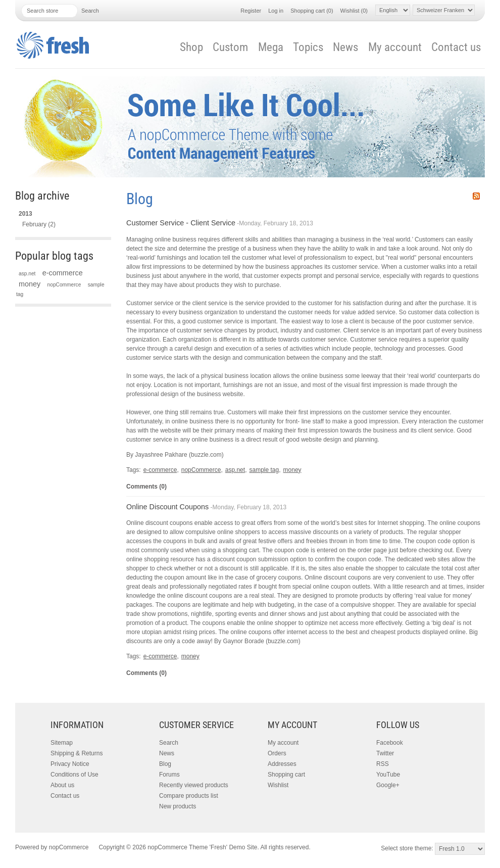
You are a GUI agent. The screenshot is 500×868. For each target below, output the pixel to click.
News (345, 47)
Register (251, 11)
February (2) (39, 224)
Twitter (385, 753)
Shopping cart (286, 775)
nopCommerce (64, 285)
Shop (191, 47)
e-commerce (63, 273)
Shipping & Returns (77, 753)
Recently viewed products (194, 785)
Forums (169, 775)
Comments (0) (146, 487)
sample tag (264, 470)
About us (62, 785)
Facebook (390, 743)
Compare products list (189, 796)
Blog (165, 764)
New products (178, 806)
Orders (277, 753)
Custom (230, 47)
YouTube (388, 775)
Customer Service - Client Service (181, 223)
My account (395, 47)
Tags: (134, 470)
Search (169, 743)
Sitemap (62, 743)
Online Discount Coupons (167, 507)
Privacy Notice (70, 764)
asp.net (27, 274)
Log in (276, 11)
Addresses (282, 764)
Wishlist (278, 785)
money (30, 284)
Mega (271, 47)
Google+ (388, 785)
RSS (476, 196)
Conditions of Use (74, 775)
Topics (308, 47)
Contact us (456, 47)
